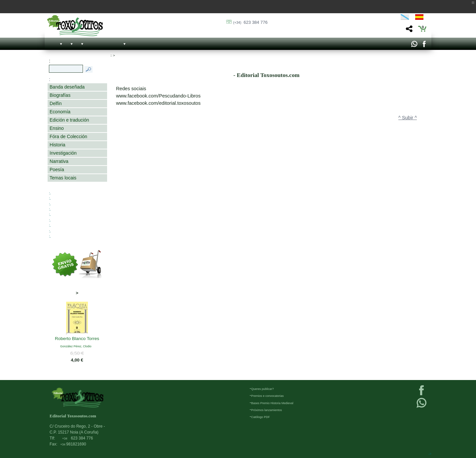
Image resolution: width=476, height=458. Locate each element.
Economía (60, 112)
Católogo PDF (261, 417)
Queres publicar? (263, 389)
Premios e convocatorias (268, 396)
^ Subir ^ (408, 118)
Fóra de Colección (68, 136)
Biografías (60, 95)
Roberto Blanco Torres (77, 339)
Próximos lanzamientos (267, 410)
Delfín (56, 103)
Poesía (57, 170)
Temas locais (63, 178)
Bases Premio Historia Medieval (272, 403)
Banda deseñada (67, 87)
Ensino (57, 128)
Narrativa (59, 161)
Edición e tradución (69, 120)
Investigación (63, 153)
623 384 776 (250, 22)
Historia (58, 145)
